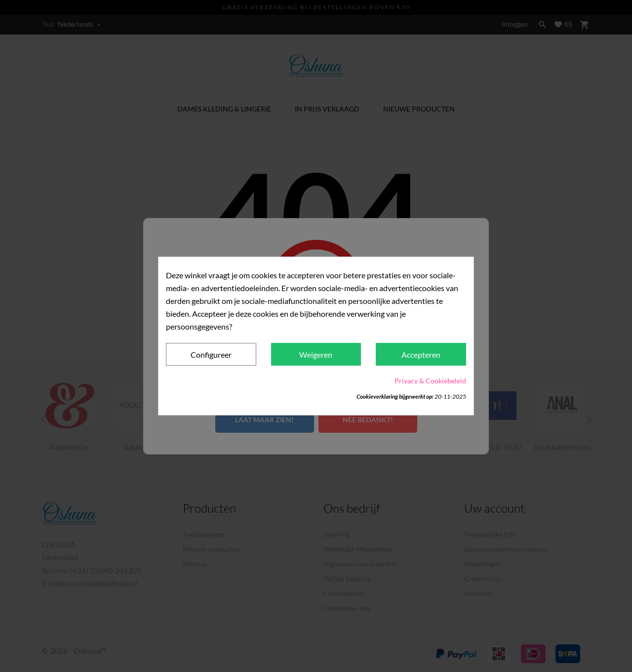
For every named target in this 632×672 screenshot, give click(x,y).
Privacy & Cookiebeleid (430, 381)
